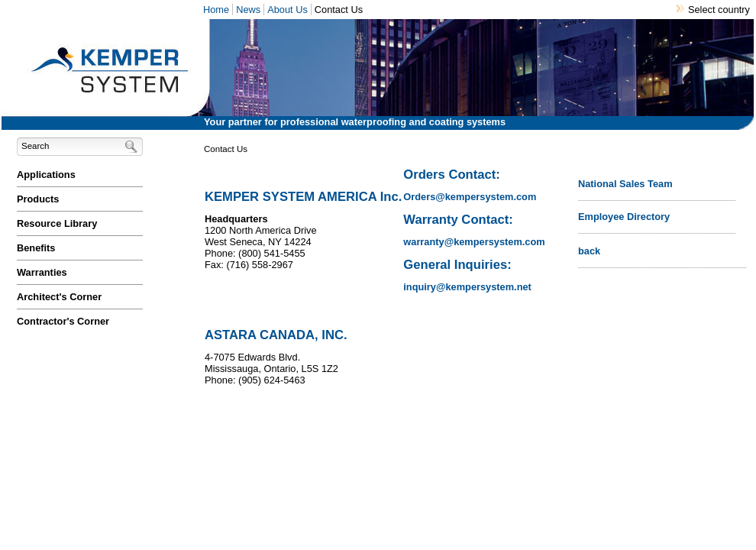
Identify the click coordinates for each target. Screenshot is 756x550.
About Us (288, 10)
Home (216, 10)
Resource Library (57, 223)
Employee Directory (624, 217)
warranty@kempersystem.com (474, 242)
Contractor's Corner (63, 321)
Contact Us (339, 10)
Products (38, 199)
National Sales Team (625, 184)
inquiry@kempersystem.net (467, 287)
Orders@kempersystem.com (470, 197)
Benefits (36, 248)
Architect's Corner (59, 297)
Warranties (42, 272)
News (248, 10)
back (589, 251)
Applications (46, 175)
